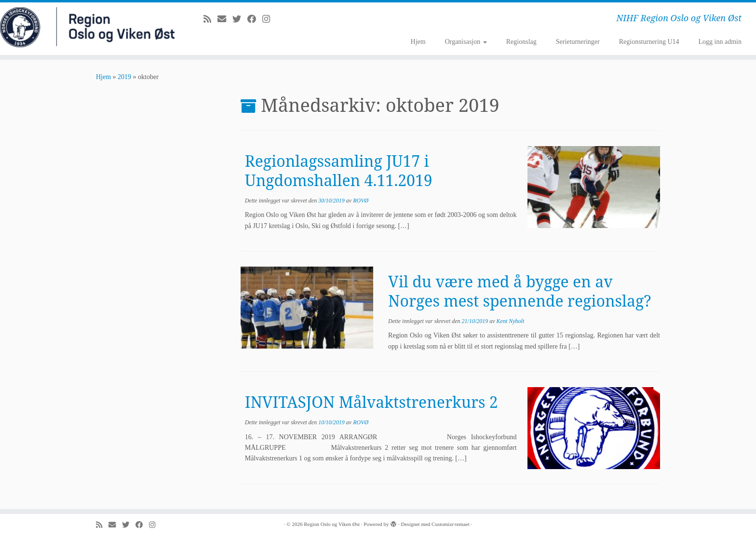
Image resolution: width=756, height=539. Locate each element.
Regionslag (521, 42)
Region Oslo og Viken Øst (332, 524)
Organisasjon (466, 42)
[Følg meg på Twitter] (240, 19)
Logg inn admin (720, 42)
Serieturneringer (578, 42)
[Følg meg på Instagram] (269, 19)
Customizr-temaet (451, 524)
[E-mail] (225, 19)
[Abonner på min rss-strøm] (210, 19)
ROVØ (361, 201)
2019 (124, 77)
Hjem (418, 42)
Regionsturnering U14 (649, 42)
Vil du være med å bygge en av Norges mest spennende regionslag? (520, 291)
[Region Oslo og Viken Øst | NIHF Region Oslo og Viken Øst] (87, 27)
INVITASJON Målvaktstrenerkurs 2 (371, 402)
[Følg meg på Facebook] (255, 19)
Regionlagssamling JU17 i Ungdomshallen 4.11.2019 (339, 170)
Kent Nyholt (511, 321)
